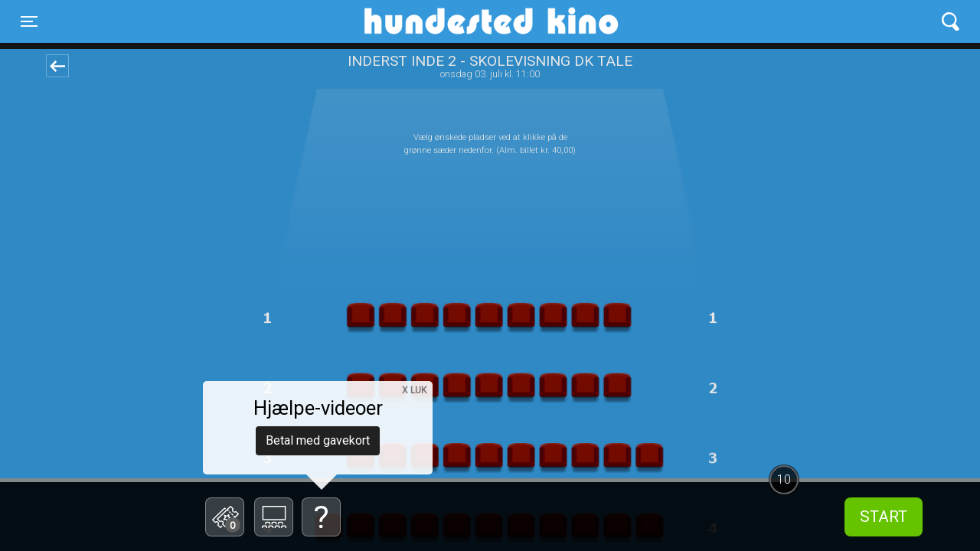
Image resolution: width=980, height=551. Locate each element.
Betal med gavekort (318, 440)
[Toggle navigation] (29, 21)
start (884, 517)
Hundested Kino (418, 21)
